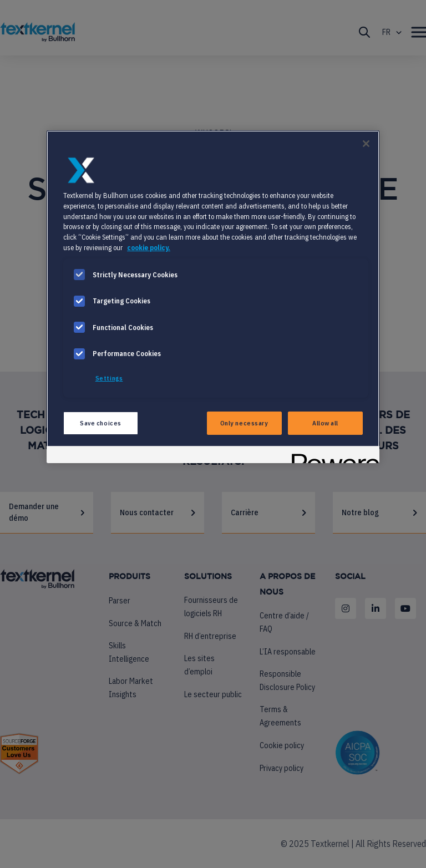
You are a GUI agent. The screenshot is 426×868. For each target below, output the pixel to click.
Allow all (325, 423)
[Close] (366, 144)
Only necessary (244, 423)
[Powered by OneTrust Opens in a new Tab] (332, 456)
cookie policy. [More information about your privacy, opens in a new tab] (149, 247)
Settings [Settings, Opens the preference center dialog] (109, 378)
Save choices (101, 423)
